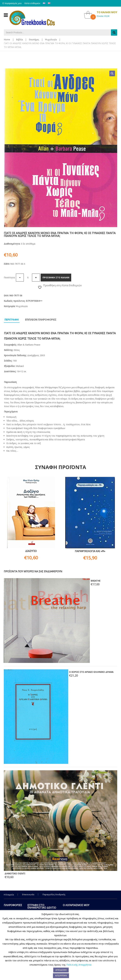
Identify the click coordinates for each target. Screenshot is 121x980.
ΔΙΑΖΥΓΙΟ (31, 551)
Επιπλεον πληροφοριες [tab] (41, 320)
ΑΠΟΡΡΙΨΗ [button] (61, 976)
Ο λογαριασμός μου (13, 3)
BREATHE (95, 581)
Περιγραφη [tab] (12, 320)
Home (7, 39)
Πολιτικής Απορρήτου (79, 965)
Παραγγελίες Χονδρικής (54, 894)
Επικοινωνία (28, 894)
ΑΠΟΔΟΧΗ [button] (61, 970)
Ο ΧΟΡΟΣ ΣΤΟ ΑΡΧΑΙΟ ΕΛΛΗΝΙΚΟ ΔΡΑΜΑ (91, 672)
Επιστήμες (34, 39)
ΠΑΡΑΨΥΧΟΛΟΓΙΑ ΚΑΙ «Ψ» (90, 551)
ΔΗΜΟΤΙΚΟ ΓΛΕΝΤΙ (15, 873)
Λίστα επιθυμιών (36, 3)
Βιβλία (19, 39)
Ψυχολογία (51, 39)
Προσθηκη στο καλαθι (56, 277)
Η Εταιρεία (9, 895)
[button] (112, 73)
